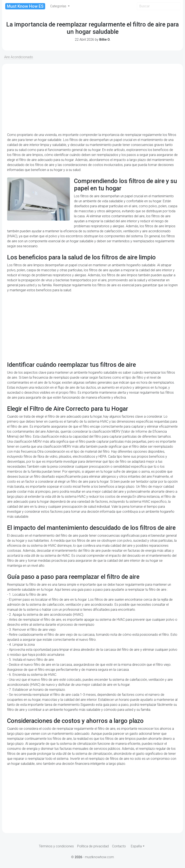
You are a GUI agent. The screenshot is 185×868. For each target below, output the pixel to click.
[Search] (159, 6)
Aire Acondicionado (19, 57)
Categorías (59, 6)
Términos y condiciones (56, 846)
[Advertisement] (92, 98)
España (136, 846)
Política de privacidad (93, 846)
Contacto (119, 846)
